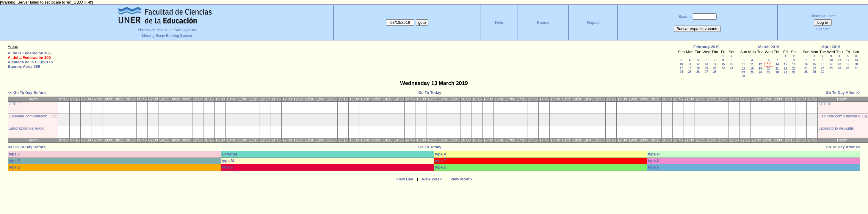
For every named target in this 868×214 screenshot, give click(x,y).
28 (715, 72)
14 (715, 64)
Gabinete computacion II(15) (33, 116)
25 (690, 72)
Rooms (543, 22)
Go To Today (430, 93)
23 (731, 68)
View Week (432, 179)
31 (744, 76)
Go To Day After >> (843, 93)
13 (706, 64)
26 (698, 72)
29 (785, 72)
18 (690, 68)
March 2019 (769, 47)
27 (706, 72)
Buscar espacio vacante (698, 29)
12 (698, 64)
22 (723, 68)
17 (681, 68)
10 (681, 64)
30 (794, 72)
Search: (685, 16)
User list (823, 29)
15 (723, 64)
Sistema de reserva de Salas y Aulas (167, 30)
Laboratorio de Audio (26, 128)
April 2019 (831, 47)
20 (706, 68)
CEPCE (15, 104)
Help (499, 22)
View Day (405, 179)
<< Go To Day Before (27, 93)
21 (715, 68)
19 (698, 68)
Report (593, 22)
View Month (461, 179)
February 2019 (706, 47)
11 (690, 64)
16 (731, 64)
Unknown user (823, 16)
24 (681, 72)
